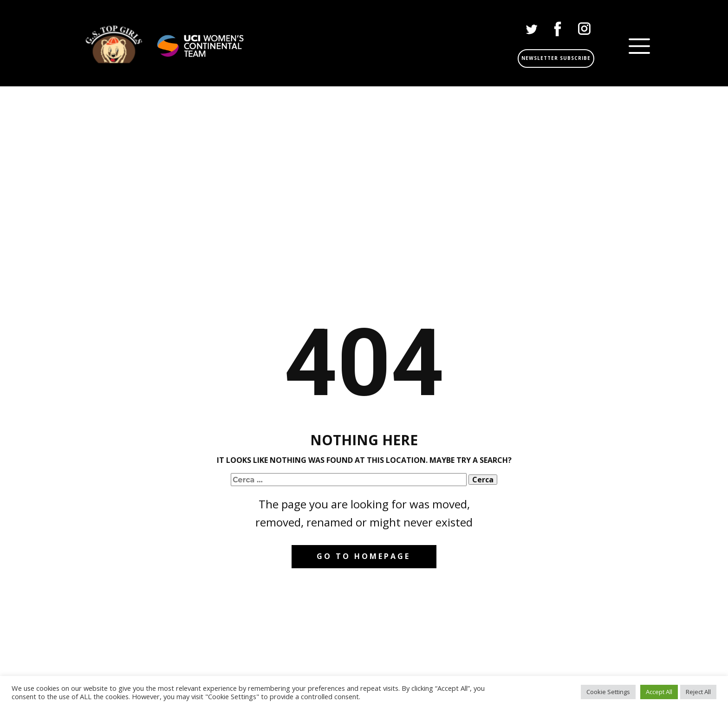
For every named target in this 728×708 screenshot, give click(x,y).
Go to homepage (364, 556)
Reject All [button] (698, 692)
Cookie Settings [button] (608, 692)
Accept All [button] (659, 692)
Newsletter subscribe (556, 58)
